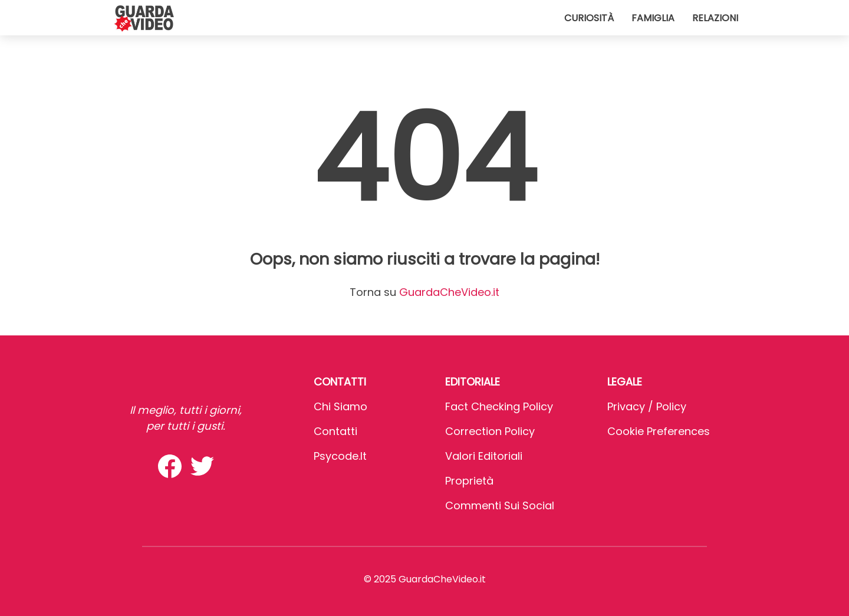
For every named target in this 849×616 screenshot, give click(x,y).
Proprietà (469, 481)
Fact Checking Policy (499, 406)
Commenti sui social (500, 505)
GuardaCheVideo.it (449, 292)
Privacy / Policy (647, 406)
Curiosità (589, 18)
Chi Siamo (340, 406)
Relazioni (715, 18)
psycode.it (340, 456)
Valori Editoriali (484, 456)
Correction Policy (490, 431)
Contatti (335, 431)
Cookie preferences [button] (659, 431)
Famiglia (653, 18)
